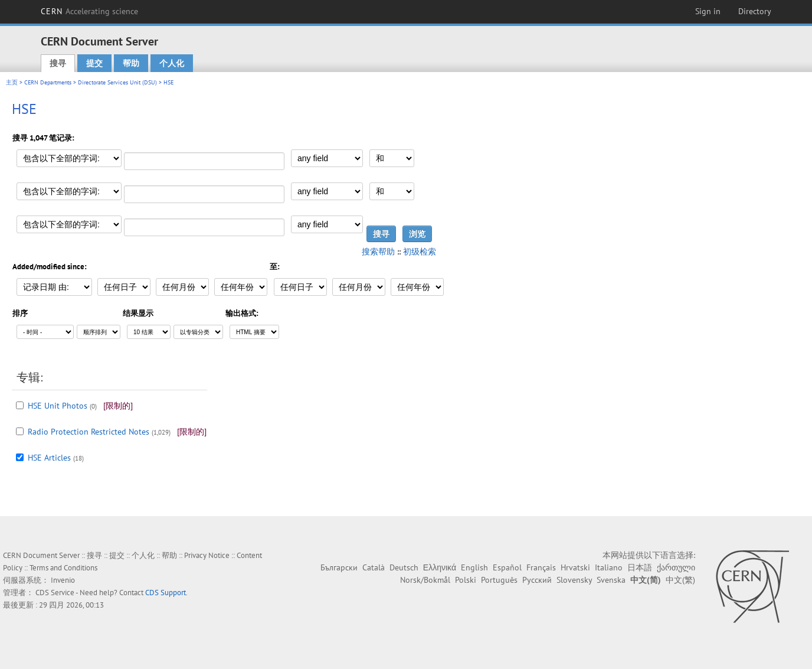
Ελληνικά (440, 567)
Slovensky (574, 580)
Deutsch (404, 567)
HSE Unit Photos (58, 406)
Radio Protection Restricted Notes (89, 432)
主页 (12, 82)
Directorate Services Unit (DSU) (117, 82)
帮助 (131, 63)
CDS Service (55, 593)
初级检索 (420, 252)
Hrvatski (575, 567)
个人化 (172, 63)
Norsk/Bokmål (425, 580)
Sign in (708, 11)
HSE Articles (49, 458)
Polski (466, 580)
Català (374, 567)
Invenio (63, 580)
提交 (94, 63)
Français (541, 567)
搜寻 (58, 63)
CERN (90, 11)
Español (507, 567)
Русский (537, 580)
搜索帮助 (378, 252)
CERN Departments (48, 82)
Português (499, 580)
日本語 (640, 567)
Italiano (609, 567)
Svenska (611, 580)
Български (339, 567)
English (474, 567)
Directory (755, 11)
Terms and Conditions (63, 568)
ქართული (676, 567)
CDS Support (166, 593)
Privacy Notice (207, 555)
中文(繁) (680, 580)
